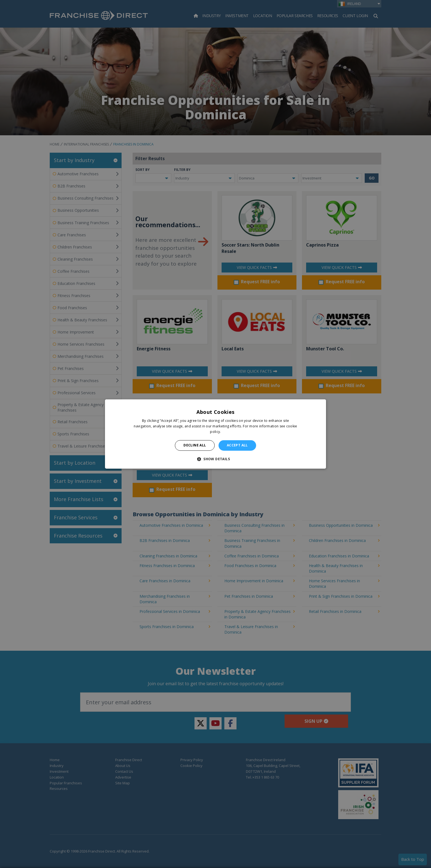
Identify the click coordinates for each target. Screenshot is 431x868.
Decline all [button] (195, 445)
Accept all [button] (237, 445)
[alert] (215, 434)
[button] (215, 459)
